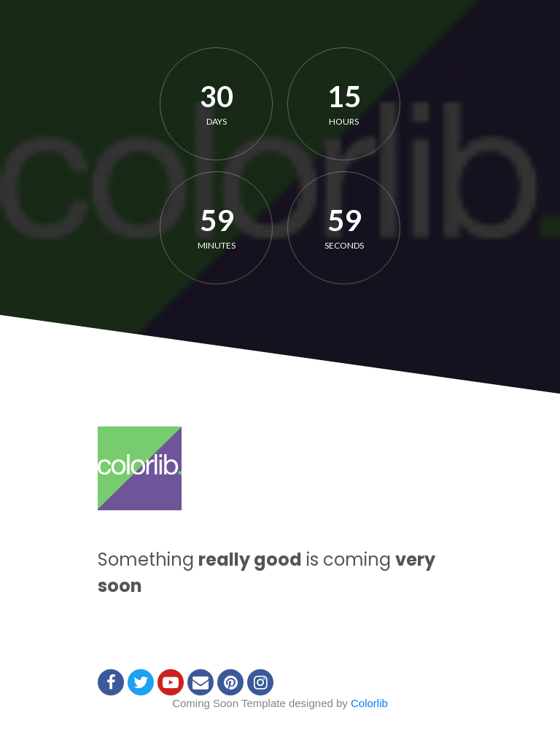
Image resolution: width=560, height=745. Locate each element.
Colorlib (369, 703)
